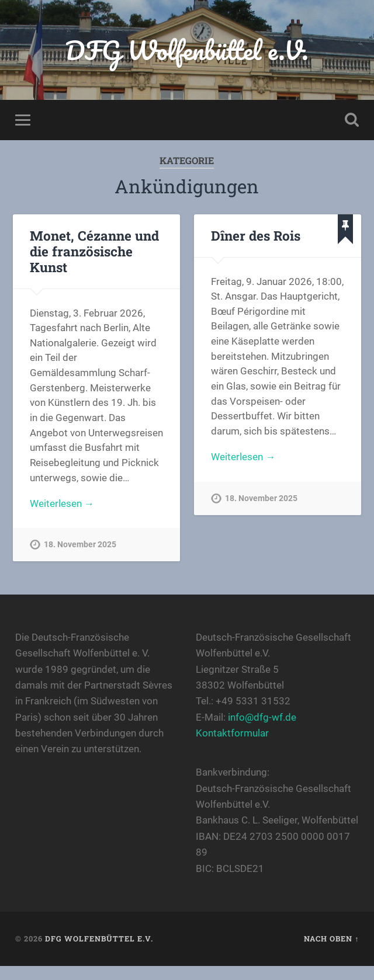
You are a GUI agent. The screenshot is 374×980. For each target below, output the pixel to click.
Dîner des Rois (256, 235)
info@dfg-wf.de (262, 717)
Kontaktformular (232, 733)
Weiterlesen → (62, 503)
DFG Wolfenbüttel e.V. (187, 50)
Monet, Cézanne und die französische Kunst (94, 251)
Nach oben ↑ (331, 939)
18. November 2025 (80, 545)
